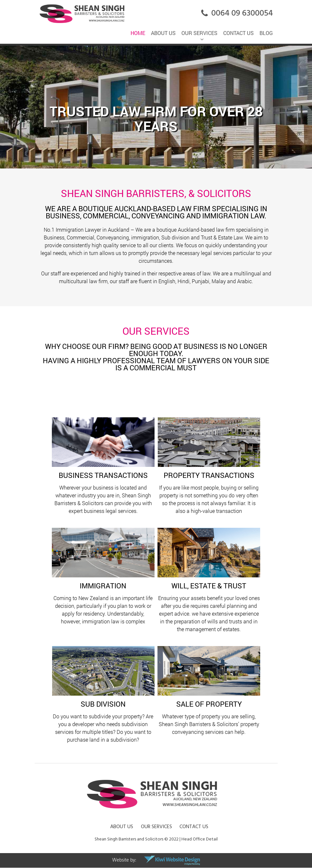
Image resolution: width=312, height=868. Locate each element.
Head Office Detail (200, 839)
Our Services (156, 827)
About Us (122, 827)
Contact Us (194, 827)
